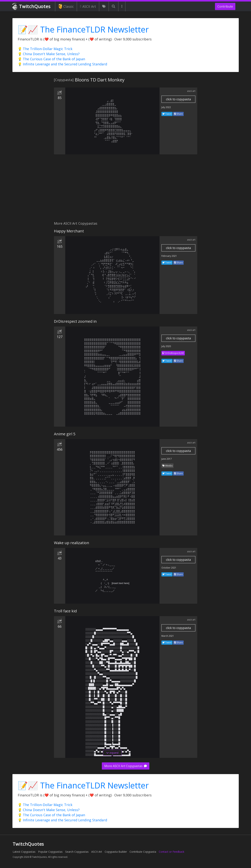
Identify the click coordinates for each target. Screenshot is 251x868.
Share (178, 114)
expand (112, 753)
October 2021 (169, 568)
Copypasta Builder (116, 852)
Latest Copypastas (24, 852)
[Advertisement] (126, 190)
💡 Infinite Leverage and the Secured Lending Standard (62, 64)
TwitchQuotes (32, 7)
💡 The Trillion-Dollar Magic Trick (45, 49)
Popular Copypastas (50, 852)
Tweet (167, 114)
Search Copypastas (77, 852)
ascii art (191, 91)
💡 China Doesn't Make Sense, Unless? (49, 54)
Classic (66, 6)
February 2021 (169, 256)
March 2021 (168, 636)
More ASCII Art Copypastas (126, 766)
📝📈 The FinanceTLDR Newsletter (83, 29)
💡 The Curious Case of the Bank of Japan (51, 59)
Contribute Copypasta (143, 852)
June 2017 (167, 459)
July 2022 (166, 107)
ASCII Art (88, 6)
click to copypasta (178, 99)
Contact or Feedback (172, 852)
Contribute (225, 6)
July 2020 (166, 346)
